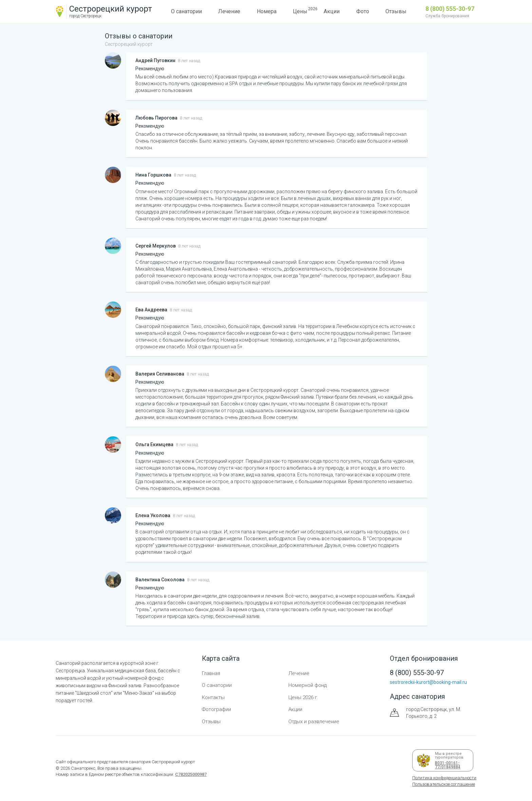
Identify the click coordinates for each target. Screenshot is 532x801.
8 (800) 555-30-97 (450, 9)
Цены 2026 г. (303, 697)
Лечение (229, 11)
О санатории (186, 11)
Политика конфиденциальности (444, 778)
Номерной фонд (308, 685)
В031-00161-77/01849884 (446, 765)
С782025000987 (191, 774)
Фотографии (216, 709)
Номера (267, 11)
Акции (332, 11)
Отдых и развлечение (314, 722)
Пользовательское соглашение (444, 784)
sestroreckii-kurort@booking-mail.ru (428, 682)
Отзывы (396, 11)
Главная (211, 673)
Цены (300, 11)
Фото (363, 11)
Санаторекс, (83, 768)
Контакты (213, 697)
